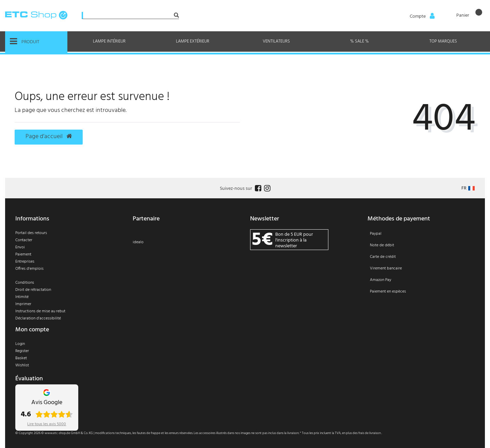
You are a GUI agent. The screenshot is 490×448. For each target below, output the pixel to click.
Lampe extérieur (193, 41)
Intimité (22, 297)
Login (20, 344)
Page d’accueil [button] (49, 137)
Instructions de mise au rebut (40, 311)
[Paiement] (421, 267)
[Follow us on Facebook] (257, 189)
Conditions (25, 283)
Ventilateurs (276, 41)
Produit (25, 42)
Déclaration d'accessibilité (38, 318)
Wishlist (22, 365)
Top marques (443, 41)
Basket (21, 358)
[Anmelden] (422, 16)
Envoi (20, 247)
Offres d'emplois (29, 269)
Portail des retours (31, 233)
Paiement (23, 254)
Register (22, 351)
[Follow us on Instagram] (266, 189)
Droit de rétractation (33, 290)
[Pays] (468, 188)
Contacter (24, 240)
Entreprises (25, 262)
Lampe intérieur (109, 41)
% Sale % (360, 41)
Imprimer (23, 304)
